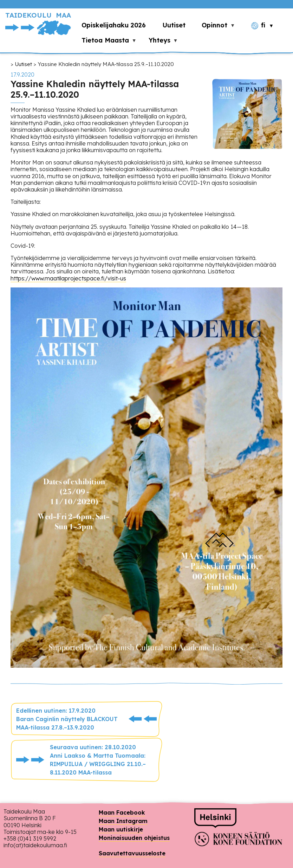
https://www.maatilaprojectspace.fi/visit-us (68, 278)
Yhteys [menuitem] (159, 42)
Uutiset (23, 64)
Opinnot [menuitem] (214, 27)
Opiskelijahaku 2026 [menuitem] (114, 25)
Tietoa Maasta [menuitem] (105, 42)
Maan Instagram (123, 821)
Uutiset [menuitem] (174, 25)
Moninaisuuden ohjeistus (134, 838)
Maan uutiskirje (121, 829)
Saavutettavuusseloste (132, 853)
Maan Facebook (122, 812)
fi (263, 25)
